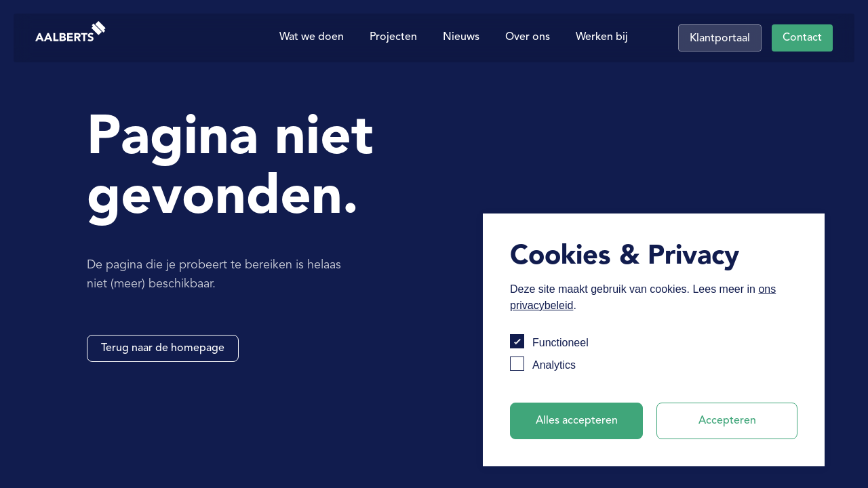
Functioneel (560, 343)
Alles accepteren (577, 421)
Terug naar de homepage (163, 348)
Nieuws (461, 37)
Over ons (528, 37)
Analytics (554, 365)
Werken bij (602, 37)
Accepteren (727, 421)
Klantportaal (720, 39)
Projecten (393, 37)
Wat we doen (312, 37)
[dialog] (654, 340)
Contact (802, 38)
